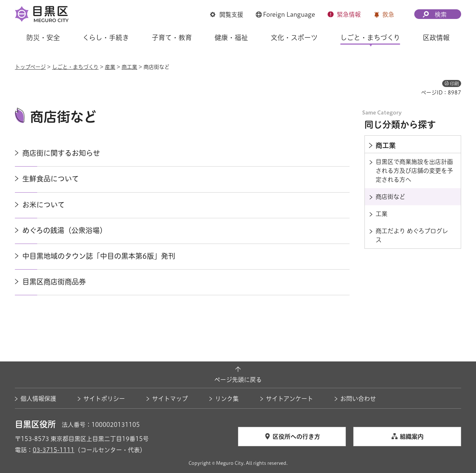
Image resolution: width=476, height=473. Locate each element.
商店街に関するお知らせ (61, 153)
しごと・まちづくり (75, 67)
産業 (110, 67)
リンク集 (227, 399)
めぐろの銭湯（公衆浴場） (65, 230)
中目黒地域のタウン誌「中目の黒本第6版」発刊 (99, 256)
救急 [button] (388, 15)
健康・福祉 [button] (231, 38)
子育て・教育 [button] (172, 38)
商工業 (129, 67)
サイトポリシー (104, 399)
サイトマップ (170, 399)
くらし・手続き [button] (106, 38)
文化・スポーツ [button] (294, 38)
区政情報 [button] (436, 38)
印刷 (454, 84)
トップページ (30, 67)
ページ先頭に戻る (238, 380)
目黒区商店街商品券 (54, 282)
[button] (227, 15)
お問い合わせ (358, 399)
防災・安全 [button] (43, 38)
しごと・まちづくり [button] (370, 38)
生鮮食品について (51, 179)
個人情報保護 (38, 399)
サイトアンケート (290, 399)
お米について (44, 205)
